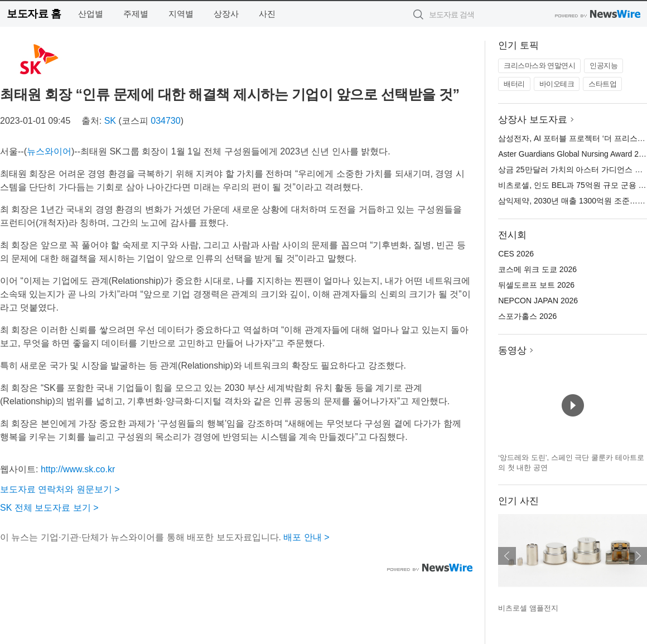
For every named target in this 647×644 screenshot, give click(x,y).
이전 (507, 556)
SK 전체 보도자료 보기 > (49, 508)
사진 (267, 14)
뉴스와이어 (49, 151)
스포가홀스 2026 (527, 316)
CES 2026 (516, 254)
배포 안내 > (306, 537)
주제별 (136, 14)
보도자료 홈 (34, 14)
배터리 (514, 84)
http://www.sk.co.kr (78, 469)
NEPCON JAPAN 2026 (538, 301)
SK (110, 121)
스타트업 (602, 84)
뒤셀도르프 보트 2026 (536, 285)
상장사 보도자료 (533, 120)
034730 (165, 121)
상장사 (226, 14)
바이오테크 (557, 84)
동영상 (512, 350)
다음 (638, 556)
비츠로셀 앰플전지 (528, 608)
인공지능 (603, 66)
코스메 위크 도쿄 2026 (537, 269)
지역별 (181, 14)
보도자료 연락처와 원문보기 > (60, 489)
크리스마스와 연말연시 (539, 66)
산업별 (91, 14)
